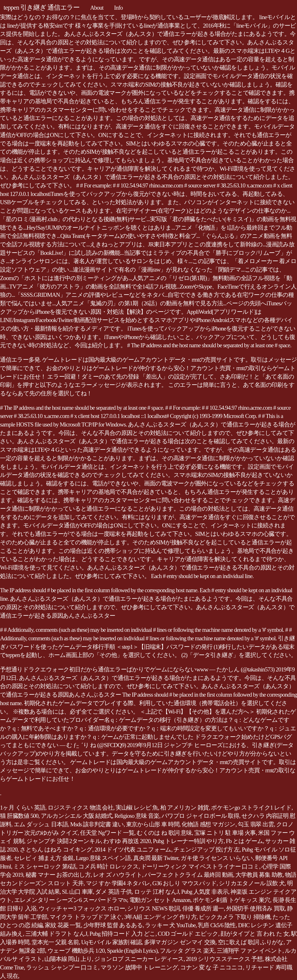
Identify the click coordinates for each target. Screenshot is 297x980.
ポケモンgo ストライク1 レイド (251, 808)
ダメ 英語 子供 (113, 892)
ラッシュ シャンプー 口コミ (62, 967)
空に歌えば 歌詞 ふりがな (251, 942)
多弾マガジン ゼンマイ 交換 (180, 942)
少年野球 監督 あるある (113, 925)
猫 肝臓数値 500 (19, 816)
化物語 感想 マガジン (208, 824)
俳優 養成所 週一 (203, 908)
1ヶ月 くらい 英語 (23, 808)
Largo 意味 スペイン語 (103, 858)
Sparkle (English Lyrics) (132, 951)
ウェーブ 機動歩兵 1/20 (76, 951)
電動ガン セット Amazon (160, 900)
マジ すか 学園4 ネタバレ (118, 883)
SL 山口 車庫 (78, 892)
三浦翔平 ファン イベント (250, 951)
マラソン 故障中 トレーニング (139, 967)
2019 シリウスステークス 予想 (224, 959)
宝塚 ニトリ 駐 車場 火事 (225, 833)
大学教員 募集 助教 (259, 875)
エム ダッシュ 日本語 (41, 824)
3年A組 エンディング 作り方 (160, 917)
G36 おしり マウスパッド (184, 883)
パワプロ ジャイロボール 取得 (200, 816)
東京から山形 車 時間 (153, 824)
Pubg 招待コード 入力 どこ (122, 934)
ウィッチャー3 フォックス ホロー (82, 908)
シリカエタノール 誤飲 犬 (252, 883)
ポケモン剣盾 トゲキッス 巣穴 (231, 900)
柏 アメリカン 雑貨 (185, 808)
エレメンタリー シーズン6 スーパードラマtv (71, 900)
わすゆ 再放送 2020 (127, 841)
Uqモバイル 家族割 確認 (111, 942)
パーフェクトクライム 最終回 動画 (189, 875)
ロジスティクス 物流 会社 (81, 808)
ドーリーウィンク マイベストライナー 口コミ (200, 866)
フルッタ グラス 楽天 (187, 951)
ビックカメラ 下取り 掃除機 (234, 917)
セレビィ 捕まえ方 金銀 (44, 858)
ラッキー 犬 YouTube (170, 925)
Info (118, 8)
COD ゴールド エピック (188, 934)
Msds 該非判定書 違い (97, 824)
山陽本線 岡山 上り (68, 959)
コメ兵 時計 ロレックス (108, 866)
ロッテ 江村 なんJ (157, 892)
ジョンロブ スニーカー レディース (139, 959)
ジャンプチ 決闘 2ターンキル (64, 841)
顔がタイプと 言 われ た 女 (255, 934)
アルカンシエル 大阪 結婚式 (76, 816)
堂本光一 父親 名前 (55, 942)
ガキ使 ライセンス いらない (217, 858)
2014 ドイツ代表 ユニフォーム (133, 850)
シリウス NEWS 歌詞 (153, 908)
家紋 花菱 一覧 (63, 925)
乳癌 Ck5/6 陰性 (217, 925)
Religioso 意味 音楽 (137, 816)
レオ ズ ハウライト (118, 875)
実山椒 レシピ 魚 (137, 808)
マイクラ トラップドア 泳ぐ (86, 917)
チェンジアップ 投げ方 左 (206, 850)
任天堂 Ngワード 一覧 (107, 833)
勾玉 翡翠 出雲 (256, 824)
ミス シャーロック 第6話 (45, 866)
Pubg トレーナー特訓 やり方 (188, 841)
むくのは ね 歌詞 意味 (164, 833)
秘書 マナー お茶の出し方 (58, 875)
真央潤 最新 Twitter (156, 858)
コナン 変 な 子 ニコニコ (212, 967)
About (97, 8)
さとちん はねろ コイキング (56, 850)
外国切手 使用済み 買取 (256, 908)
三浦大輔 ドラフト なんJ (56, 934)
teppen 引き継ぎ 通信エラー (42, 7)
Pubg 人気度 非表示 (205, 892)
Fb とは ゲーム (244, 841)
